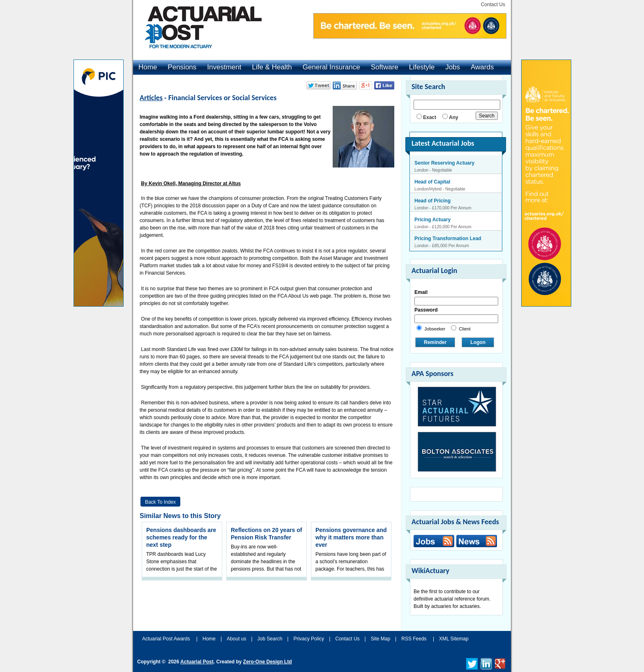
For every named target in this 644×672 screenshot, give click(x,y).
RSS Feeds (414, 639)
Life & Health (272, 67)
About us (236, 639)
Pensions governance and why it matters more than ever (351, 537)
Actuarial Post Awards (167, 639)
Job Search (270, 639)
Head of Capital (432, 182)
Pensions (182, 67)
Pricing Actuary (432, 220)
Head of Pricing (432, 201)
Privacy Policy (309, 639)
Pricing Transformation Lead (448, 239)
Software (385, 67)
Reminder (435, 342)
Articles (151, 98)
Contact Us (493, 5)
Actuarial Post (197, 662)
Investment (224, 67)
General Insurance (331, 67)
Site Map (381, 639)
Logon (478, 342)
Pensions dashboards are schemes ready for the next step (181, 537)
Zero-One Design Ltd (268, 662)
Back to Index (160, 502)
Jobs (453, 67)
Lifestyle (422, 67)
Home (148, 67)
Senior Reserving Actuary (444, 163)
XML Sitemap (454, 639)
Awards (482, 67)
